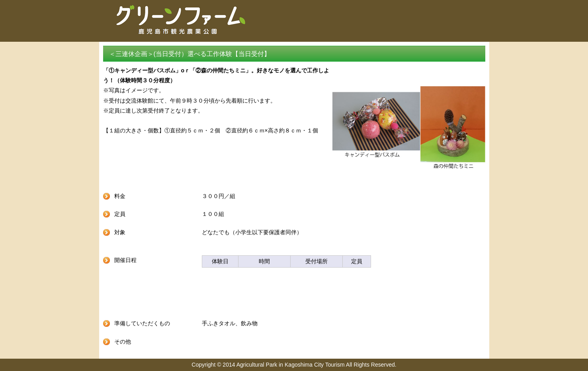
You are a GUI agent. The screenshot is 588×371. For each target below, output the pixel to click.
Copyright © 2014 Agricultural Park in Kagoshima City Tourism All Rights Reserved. (294, 365)
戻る (294, 295)
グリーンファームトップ (396, 30)
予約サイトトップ (462, 30)
